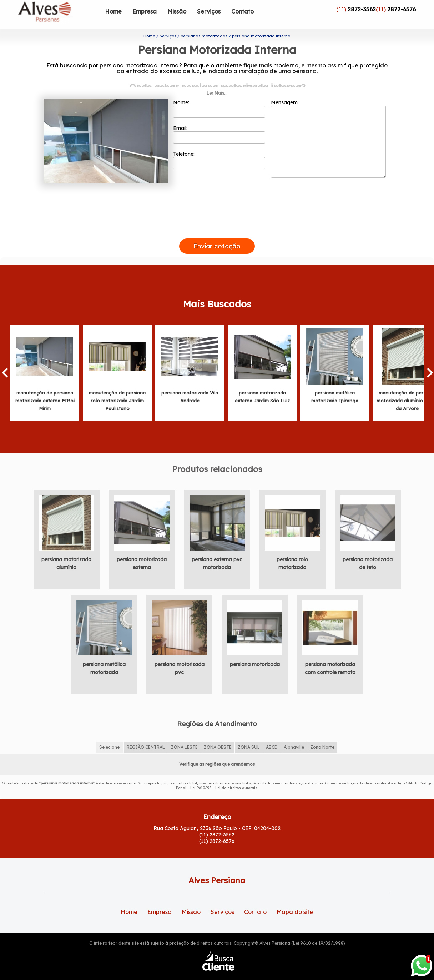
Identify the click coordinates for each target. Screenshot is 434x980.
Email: (219, 121)
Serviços (209, 11)
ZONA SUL (249, 734)
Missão (177, 11)
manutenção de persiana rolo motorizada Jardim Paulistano (117, 387)
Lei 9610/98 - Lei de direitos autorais (224, 775)
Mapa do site (295, 898)
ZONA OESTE (218, 734)
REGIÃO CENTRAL (146, 734)
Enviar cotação (217, 233)
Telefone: (219, 147)
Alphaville (294, 734)
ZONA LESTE (184, 734)
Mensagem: (328, 125)
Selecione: (110, 734)
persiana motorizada (255, 651)
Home (113, 11)
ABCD (272, 734)
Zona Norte (322, 734)
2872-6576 (402, 9)
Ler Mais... (217, 80)
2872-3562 (362, 9)
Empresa (145, 11)
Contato (243, 11)
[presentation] (217, 217)
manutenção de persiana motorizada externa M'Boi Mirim (45, 387)
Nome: (219, 95)
